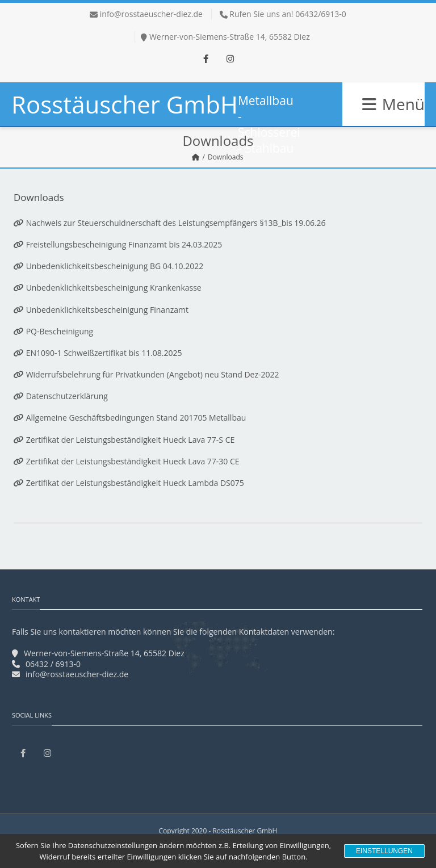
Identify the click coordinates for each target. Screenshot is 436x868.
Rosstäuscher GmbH (125, 104)
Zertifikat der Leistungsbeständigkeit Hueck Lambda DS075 (135, 483)
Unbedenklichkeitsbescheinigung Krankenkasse (113, 288)
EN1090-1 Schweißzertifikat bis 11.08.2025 (104, 353)
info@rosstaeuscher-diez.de (151, 14)
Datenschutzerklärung (61, 396)
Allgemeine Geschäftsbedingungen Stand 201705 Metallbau (130, 418)
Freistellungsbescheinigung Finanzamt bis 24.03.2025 (123, 244)
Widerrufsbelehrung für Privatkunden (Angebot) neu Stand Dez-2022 (152, 374)
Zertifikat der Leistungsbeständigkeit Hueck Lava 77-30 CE (127, 461)
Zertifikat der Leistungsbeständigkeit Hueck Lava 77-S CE (124, 440)
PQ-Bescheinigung (53, 331)
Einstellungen (384, 851)
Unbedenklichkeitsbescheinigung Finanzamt (107, 310)
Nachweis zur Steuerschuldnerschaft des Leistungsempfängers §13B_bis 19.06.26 (176, 223)
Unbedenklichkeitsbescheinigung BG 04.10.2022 (115, 266)
